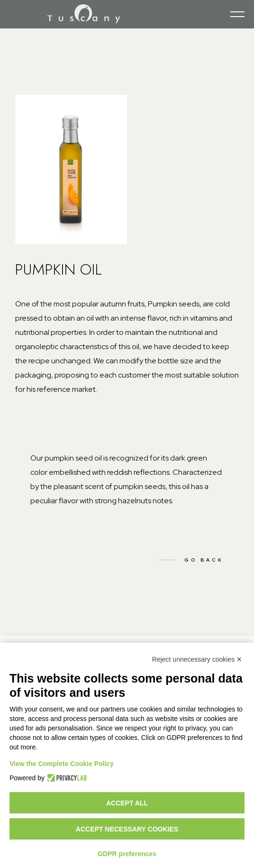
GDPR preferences (127, 854)
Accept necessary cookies (127, 829)
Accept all (127, 803)
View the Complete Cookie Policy (62, 764)
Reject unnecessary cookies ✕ (197, 659)
